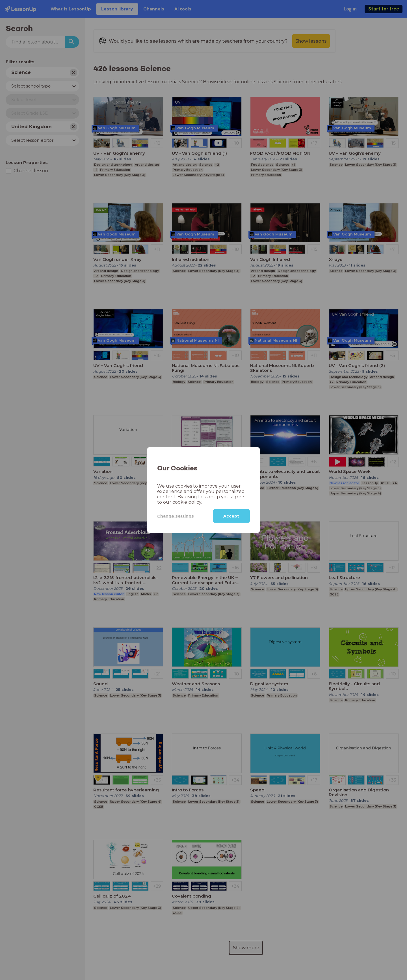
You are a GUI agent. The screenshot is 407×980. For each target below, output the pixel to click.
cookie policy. (187, 502)
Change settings (176, 516)
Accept (231, 516)
